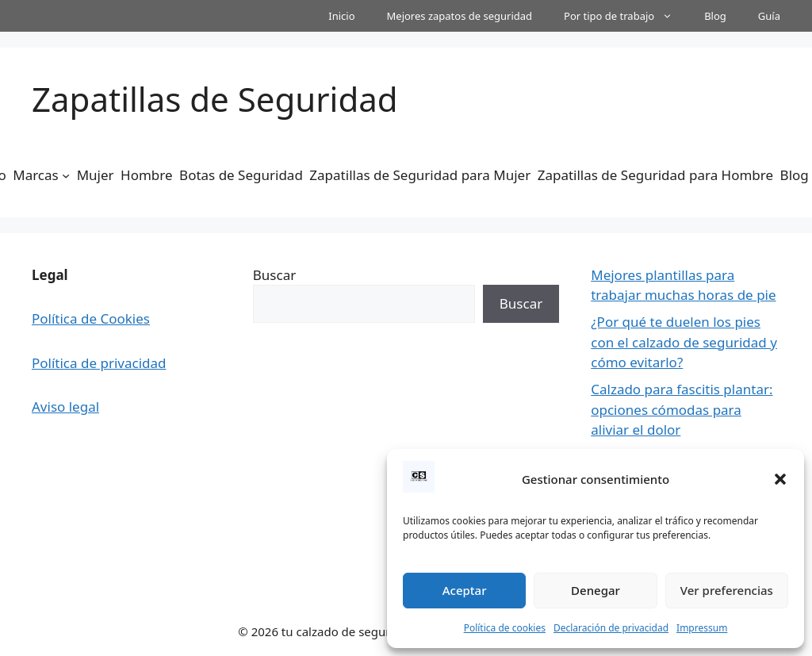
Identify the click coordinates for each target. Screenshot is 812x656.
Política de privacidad (99, 363)
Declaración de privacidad (611, 628)
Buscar (274, 275)
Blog (715, 16)
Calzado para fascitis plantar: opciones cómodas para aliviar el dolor (682, 409)
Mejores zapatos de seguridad (460, 16)
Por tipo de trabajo (626, 16)
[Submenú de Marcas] (66, 175)
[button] (780, 479)
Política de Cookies (91, 318)
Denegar (596, 590)
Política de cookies (505, 628)
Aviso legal (65, 407)
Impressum (702, 628)
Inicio (341, 16)
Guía (769, 16)
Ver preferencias (727, 590)
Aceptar (465, 590)
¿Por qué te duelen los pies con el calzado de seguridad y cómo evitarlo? (684, 342)
